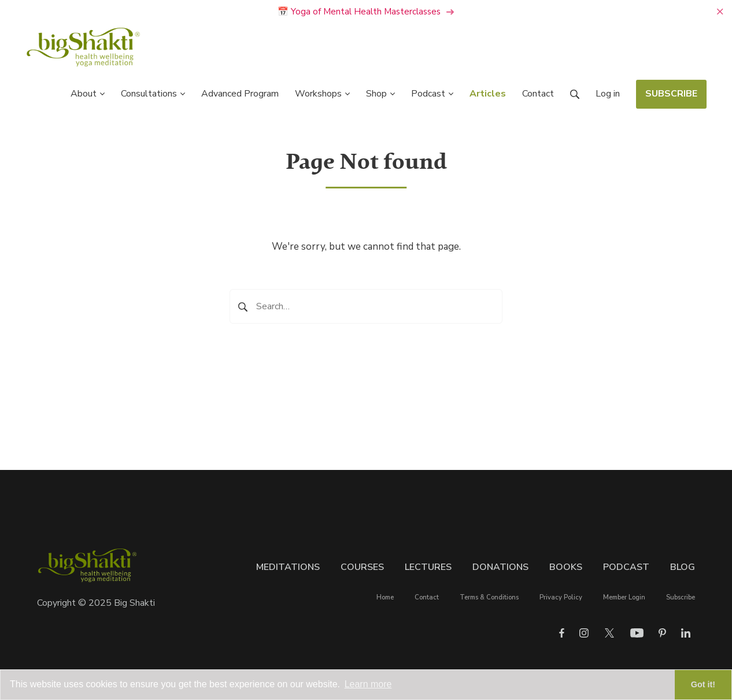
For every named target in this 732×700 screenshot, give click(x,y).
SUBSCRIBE (671, 94)
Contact (427, 597)
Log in (608, 94)
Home (385, 597)
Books (566, 567)
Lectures (428, 567)
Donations (500, 567)
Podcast (626, 567)
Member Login (624, 597)
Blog (683, 567)
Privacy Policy (561, 597)
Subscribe (681, 597)
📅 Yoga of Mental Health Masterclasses (366, 12)
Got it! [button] (703, 684)
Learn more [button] (368, 684)
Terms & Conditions (489, 597)
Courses (362, 567)
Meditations (288, 567)
